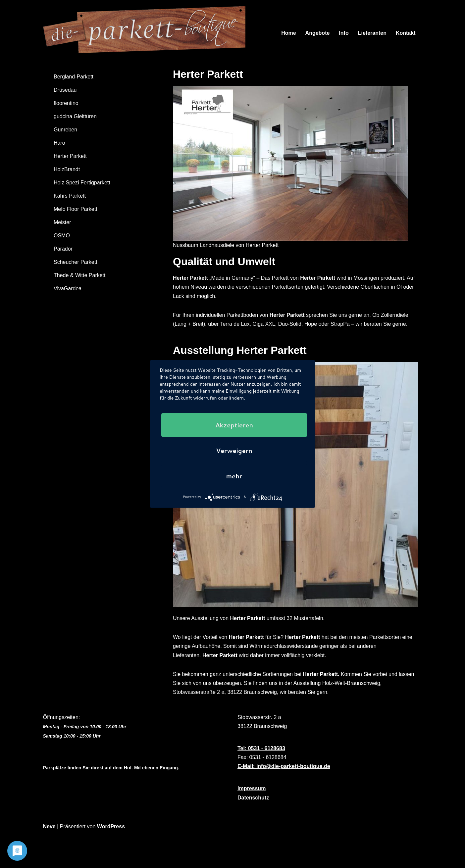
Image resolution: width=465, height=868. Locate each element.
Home (288, 33)
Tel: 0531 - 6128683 (261, 748)
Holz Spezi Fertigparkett (82, 183)
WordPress (111, 826)
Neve (49, 826)
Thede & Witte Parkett (80, 275)
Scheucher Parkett (76, 262)
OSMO (62, 236)
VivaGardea (68, 289)
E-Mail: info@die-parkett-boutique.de (284, 766)
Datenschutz (253, 798)
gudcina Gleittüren (75, 116)
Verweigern (234, 451)
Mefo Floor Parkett (76, 209)
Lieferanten (372, 33)
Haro (59, 143)
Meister (62, 222)
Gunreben (65, 130)
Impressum (252, 788)
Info (344, 33)
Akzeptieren (234, 425)
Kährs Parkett (70, 196)
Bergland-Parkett (74, 77)
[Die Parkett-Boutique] (148, 33)
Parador (63, 249)
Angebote (318, 33)
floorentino (66, 103)
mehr (234, 476)
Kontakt (406, 33)
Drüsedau (65, 90)
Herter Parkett (70, 156)
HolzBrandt (67, 169)
